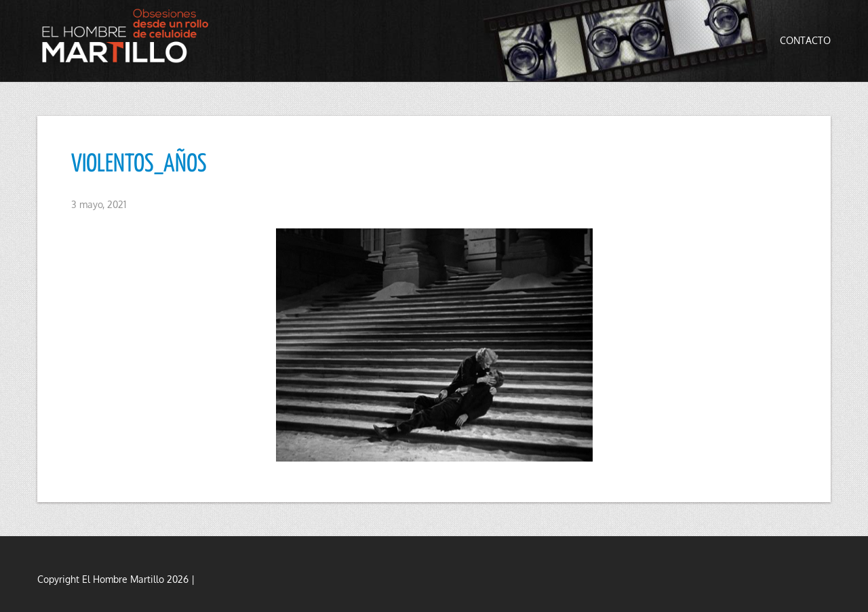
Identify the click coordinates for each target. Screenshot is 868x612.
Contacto (805, 40)
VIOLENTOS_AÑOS (139, 165)
